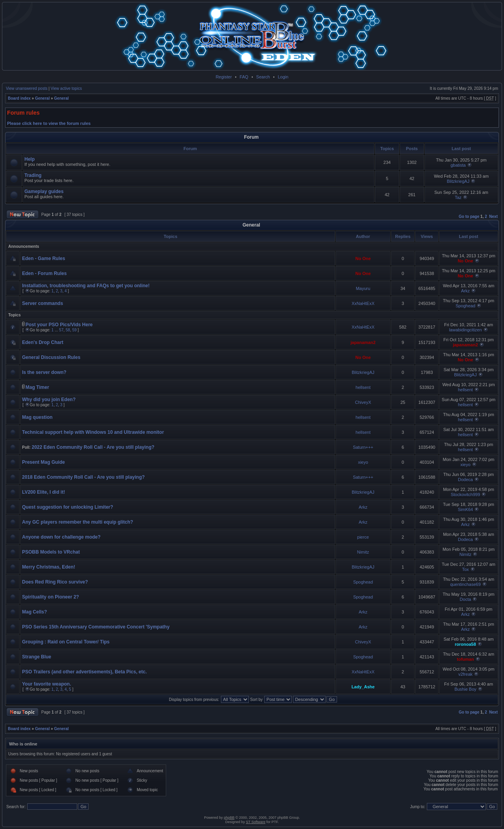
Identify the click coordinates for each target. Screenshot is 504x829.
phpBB (229, 818)
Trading (33, 175)
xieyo (363, 462)
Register (224, 77)
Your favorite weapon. (46, 684)
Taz (458, 197)
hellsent (363, 387)
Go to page (469, 217)
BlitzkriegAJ (458, 181)
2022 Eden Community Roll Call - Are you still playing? (93, 447)
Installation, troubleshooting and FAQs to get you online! (86, 286)
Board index (19, 98)
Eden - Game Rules (44, 258)
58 (68, 330)
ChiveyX (363, 402)
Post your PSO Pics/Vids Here (59, 325)
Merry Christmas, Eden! (49, 567)
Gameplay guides (44, 191)
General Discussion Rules (51, 357)
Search (263, 77)
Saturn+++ (363, 447)
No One (363, 258)
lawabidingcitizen (465, 330)
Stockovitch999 (466, 494)
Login (283, 77)
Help (30, 159)
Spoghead (465, 306)
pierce (363, 537)
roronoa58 (465, 644)
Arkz (465, 291)
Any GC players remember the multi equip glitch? (78, 522)
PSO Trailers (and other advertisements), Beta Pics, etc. (84, 672)
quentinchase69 (465, 584)
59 (74, 330)
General (42, 98)
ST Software (256, 822)
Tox (465, 569)
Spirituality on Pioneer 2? (51, 597)
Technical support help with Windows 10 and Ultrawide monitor (93, 432)
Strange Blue (37, 657)
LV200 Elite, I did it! (44, 492)
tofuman (465, 659)
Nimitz (363, 552)
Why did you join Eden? (49, 400)
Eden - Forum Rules (44, 273)
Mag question (37, 417)
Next (493, 217)
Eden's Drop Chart (43, 342)
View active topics (66, 88)
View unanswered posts (27, 88)
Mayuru (363, 288)
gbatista (458, 165)
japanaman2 (363, 342)
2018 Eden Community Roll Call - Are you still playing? (83, 477)
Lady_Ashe (363, 687)
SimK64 (466, 509)
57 (61, 330)
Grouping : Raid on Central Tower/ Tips (66, 642)
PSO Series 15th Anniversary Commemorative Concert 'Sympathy (96, 627)
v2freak (465, 674)
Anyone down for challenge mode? (61, 537)
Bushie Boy (465, 689)
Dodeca (465, 480)
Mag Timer (37, 387)
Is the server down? (44, 372)
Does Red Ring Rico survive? (55, 582)
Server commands (43, 303)
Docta (466, 599)
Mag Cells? (34, 612)
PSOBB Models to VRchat (51, 552)
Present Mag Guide (44, 462)
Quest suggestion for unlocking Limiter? (68, 507)
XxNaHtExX (363, 303)
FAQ (244, 77)
